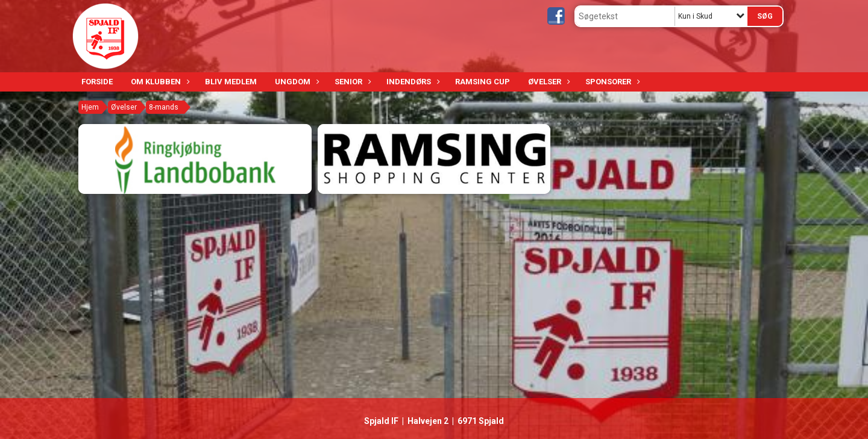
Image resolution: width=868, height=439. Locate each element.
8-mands (164, 107)
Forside (97, 82)
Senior (351, 82)
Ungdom (296, 82)
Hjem (90, 107)
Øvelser (548, 82)
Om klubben (159, 82)
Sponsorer (611, 82)
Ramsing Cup (483, 82)
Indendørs (412, 82)
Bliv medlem (231, 82)
